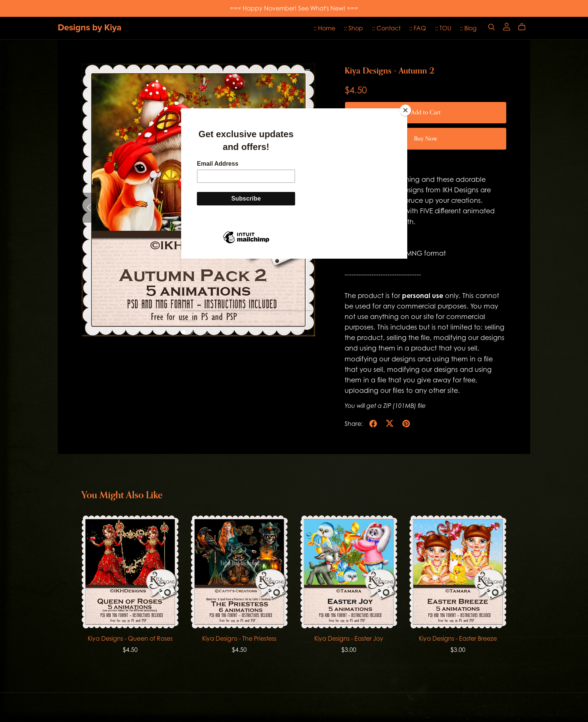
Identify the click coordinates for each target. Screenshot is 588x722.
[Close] (405, 110)
